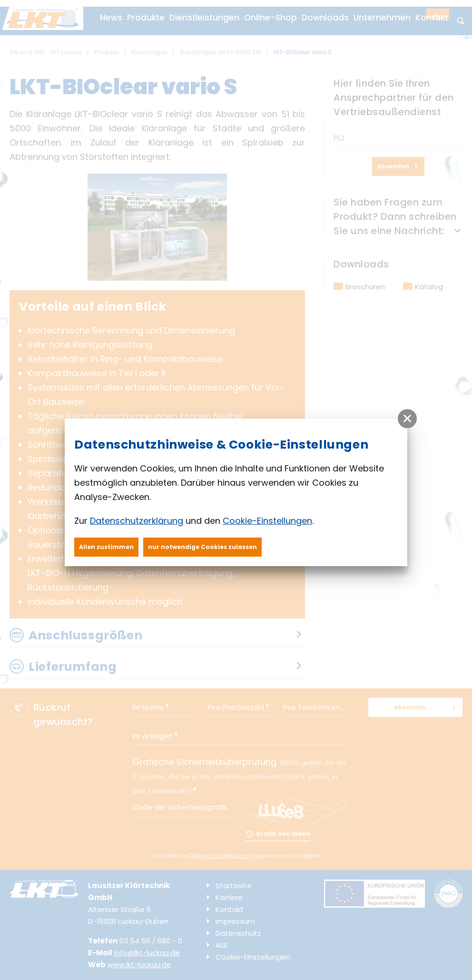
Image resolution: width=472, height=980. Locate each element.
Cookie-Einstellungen (267, 521)
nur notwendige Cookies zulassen (202, 547)
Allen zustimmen (106, 547)
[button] (407, 419)
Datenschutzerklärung (137, 521)
